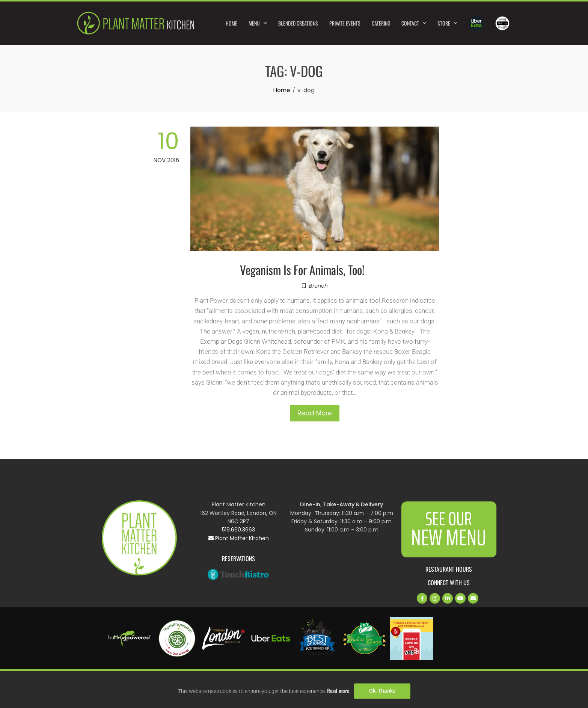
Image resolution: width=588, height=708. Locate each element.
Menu (258, 23)
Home (231, 23)
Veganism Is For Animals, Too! (302, 269)
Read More (315, 413)
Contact (414, 23)
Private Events (345, 23)
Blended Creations (298, 23)
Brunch (318, 286)
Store (447, 23)
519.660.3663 (238, 530)
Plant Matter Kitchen (239, 538)
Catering (381, 23)
